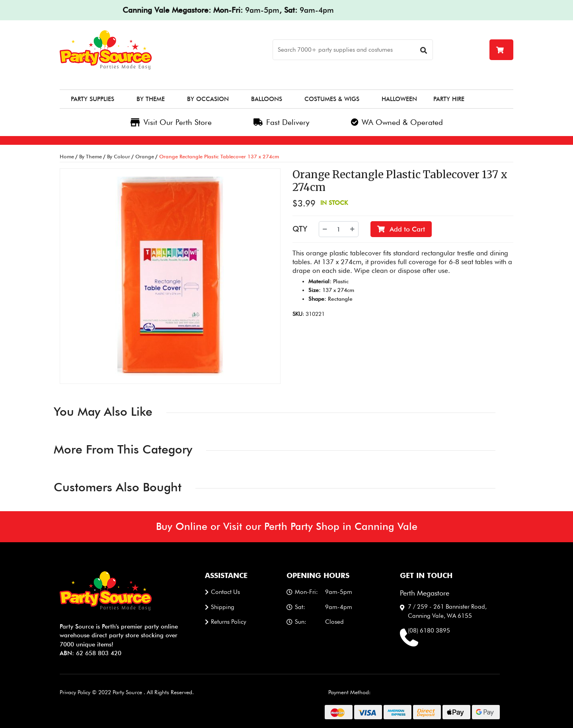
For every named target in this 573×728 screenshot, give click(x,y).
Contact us (225, 592)
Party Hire (449, 99)
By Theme (151, 99)
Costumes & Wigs (332, 99)
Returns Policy (229, 622)
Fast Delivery (281, 122)
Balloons (267, 99)
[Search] (353, 50)
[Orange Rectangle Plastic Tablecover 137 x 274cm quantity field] (339, 229)
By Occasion (208, 99)
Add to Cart (401, 229)
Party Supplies (93, 99)
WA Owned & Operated (397, 122)
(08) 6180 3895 (429, 631)
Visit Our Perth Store (171, 122)
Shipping (223, 607)
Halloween (399, 99)
